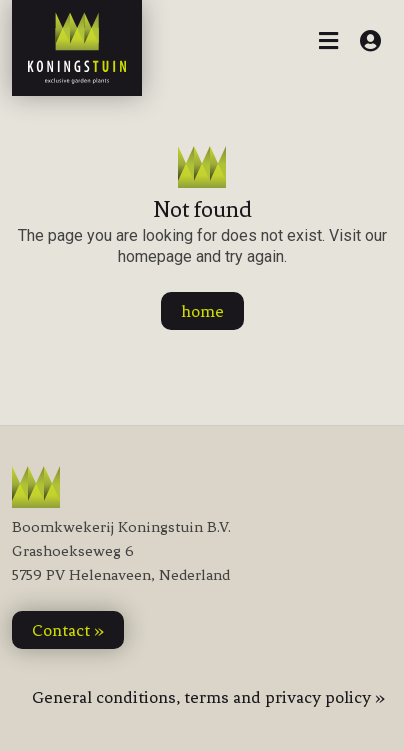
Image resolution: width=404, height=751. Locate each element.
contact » (68, 630)
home (202, 311)
